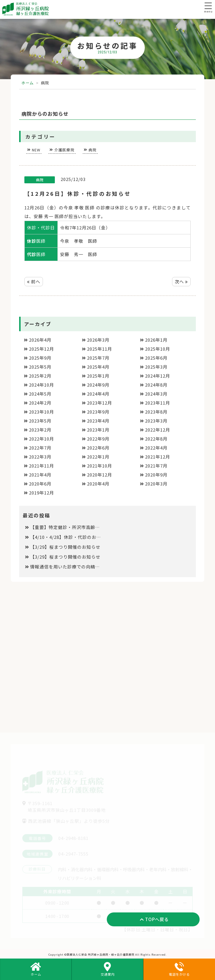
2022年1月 (98, 457)
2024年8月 (156, 385)
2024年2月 (40, 403)
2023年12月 (100, 403)
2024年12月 (158, 376)
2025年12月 (41, 349)
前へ (34, 281)
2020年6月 (40, 484)
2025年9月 (40, 358)
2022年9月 (98, 439)
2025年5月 (40, 367)
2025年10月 (158, 349)
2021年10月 (100, 466)
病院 (93, 150)
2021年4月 (40, 475)
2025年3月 (156, 367)
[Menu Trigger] (208, 6)
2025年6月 (156, 358)
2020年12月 (100, 475)
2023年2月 (40, 430)
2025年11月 (100, 349)
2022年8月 (156, 439)
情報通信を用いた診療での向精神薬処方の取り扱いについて (66, 567)
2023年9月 (98, 412)
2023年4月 (98, 421)
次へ (181, 281)
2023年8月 (156, 412)
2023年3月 (156, 421)
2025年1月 (98, 376)
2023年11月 (158, 403)
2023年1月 (98, 430)
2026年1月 (156, 340)
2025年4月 (98, 367)
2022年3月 (40, 457)
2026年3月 (98, 340)
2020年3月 (156, 484)
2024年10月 (41, 385)
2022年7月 (40, 448)
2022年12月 (158, 430)
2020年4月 (98, 484)
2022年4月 (156, 448)
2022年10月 (41, 439)
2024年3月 (156, 394)
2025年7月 (98, 358)
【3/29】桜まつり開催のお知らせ (65, 547)
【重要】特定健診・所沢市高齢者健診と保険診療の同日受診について (66, 527)
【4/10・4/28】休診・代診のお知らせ (66, 537)
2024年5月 (40, 394)
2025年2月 (40, 376)
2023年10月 (41, 412)
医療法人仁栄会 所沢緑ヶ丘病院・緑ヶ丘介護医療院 (101, 954)
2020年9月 (156, 475)
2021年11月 (41, 466)
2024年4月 (98, 394)
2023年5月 (40, 421)
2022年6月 (98, 448)
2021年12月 (158, 457)
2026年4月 (40, 340)
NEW (36, 150)
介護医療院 (64, 150)
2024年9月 (98, 385)
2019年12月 (41, 493)
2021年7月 (156, 466)
